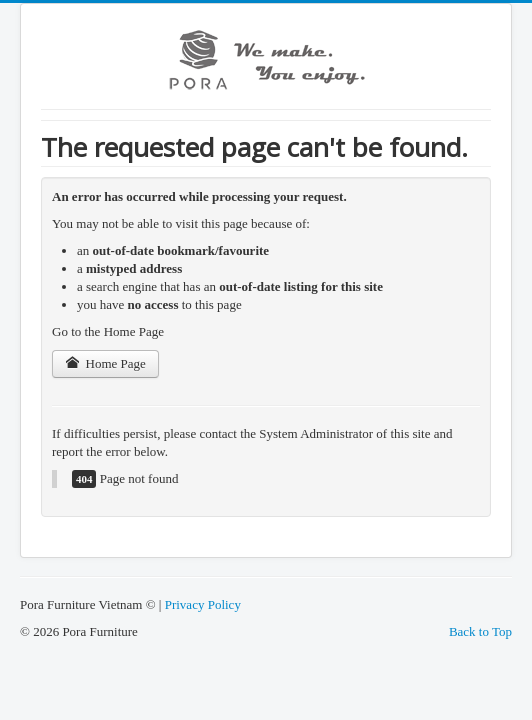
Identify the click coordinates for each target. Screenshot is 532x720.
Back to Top (480, 631)
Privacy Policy (203, 604)
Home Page (105, 363)
